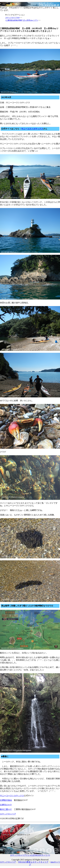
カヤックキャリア (8, 814)
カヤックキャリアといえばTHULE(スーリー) (30, 854)
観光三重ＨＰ (6, 809)
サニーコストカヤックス (32, 129)
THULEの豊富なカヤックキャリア (33, 862)
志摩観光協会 (6, 800)
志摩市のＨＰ (6, 805)
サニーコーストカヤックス (12, 796)
